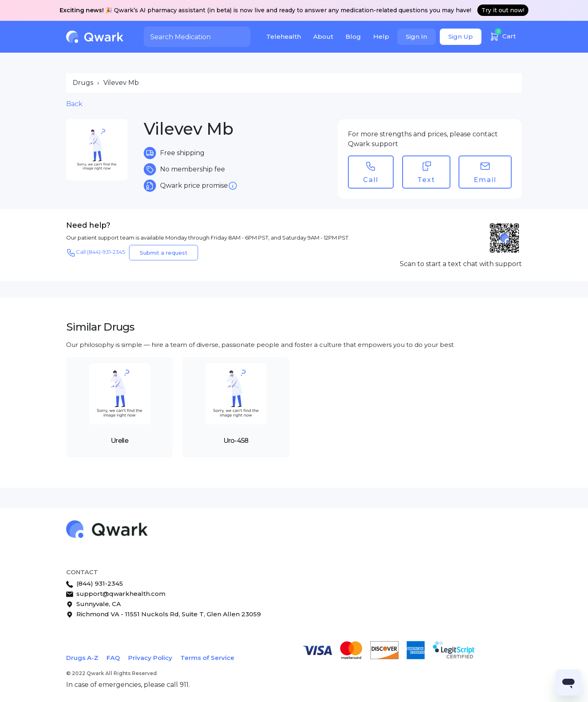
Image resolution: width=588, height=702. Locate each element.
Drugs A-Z (82, 658)
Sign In (416, 37)
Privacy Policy (150, 658)
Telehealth (284, 37)
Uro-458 (236, 441)
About (323, 37)
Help (381, 37)
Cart (503, 35)
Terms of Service (207, 658)
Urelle (119, 441)
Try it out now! (503, 10)
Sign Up (461, 37)
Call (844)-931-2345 (96, 253)
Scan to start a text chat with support (461, 264)
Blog (353, 37)
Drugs (83, 83)
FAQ (113, 658)
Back (74, 104)
